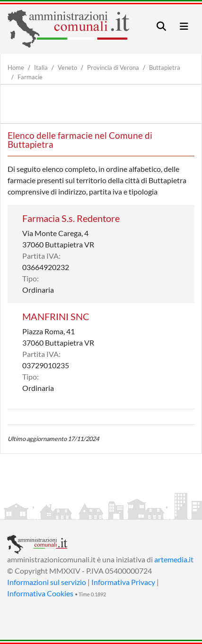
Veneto (67, 68)
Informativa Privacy (123, 582)
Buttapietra (165, 68)
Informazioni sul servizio (47, 582)
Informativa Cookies (40, 593)
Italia (41, 68)
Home (16, 68)
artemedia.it (174, 559)
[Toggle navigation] (161, 26)
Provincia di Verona (113, 68)
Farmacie (30, 77)
